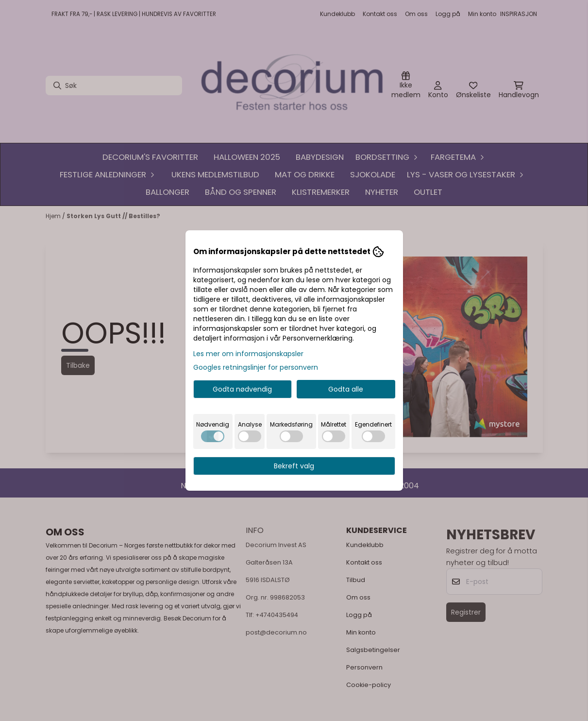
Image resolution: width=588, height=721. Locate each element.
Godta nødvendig (242, 389)
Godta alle (346, 389)
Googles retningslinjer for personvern (256, 367)
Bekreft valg (294, 466)
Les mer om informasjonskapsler (248, 354)
